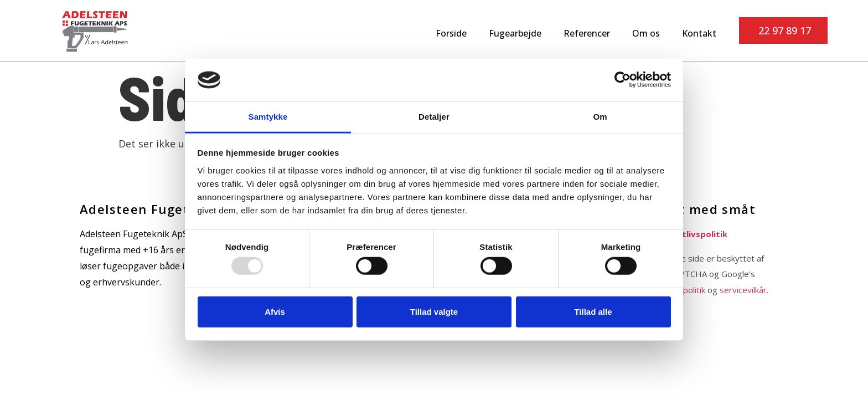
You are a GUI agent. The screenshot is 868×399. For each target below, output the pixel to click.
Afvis (275, 311)
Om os (646, 33)
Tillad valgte (434, 311)
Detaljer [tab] (434, 117)
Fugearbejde (515, 33)
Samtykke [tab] (268, 117)
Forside (451, 33)
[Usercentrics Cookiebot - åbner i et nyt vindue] (622, 80)
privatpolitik (683, 290)
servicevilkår (743, 290)
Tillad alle (593, 311)
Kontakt (699, 33)
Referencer (587, 33)
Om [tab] (600, 117)
